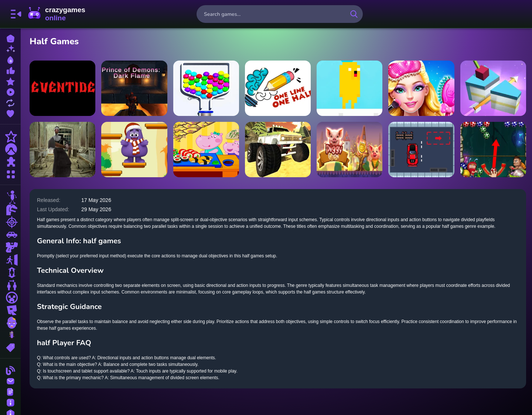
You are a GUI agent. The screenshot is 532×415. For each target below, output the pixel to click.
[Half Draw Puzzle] (278, 88)
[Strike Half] (493, 88)
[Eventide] (62, 88)
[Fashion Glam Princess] (421, 88)
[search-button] (354, 14)
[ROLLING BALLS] (206, 88)
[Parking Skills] (421, 150)
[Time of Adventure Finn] (349, 88)
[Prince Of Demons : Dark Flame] (134, 88)
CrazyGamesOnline (57, 14)
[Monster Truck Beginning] (278, 150)
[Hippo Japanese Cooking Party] (206, 150)
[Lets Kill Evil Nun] (62, 150)
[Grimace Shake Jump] (134, 150)
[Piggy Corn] (349, 150)
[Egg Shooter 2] (493, 150)
